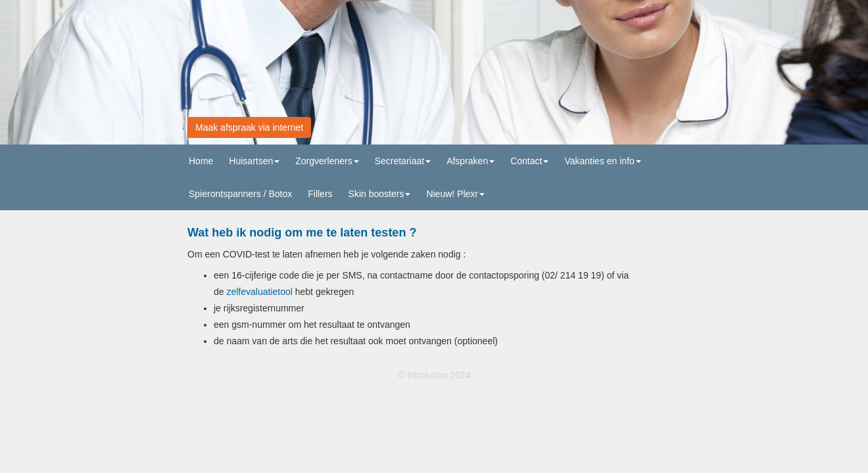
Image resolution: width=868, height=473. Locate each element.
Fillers (320, 194)
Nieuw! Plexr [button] (455, 194)
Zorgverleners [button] (327, 161)
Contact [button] (529, 161)
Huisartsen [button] (254, 161)
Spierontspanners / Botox (240, 194)
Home (201, 161)
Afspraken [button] (470, 161)
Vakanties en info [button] (602, 161)
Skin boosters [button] (380, 194)
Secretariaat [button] (403, 161)
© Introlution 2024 (434, 375)
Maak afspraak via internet (249, 127)
